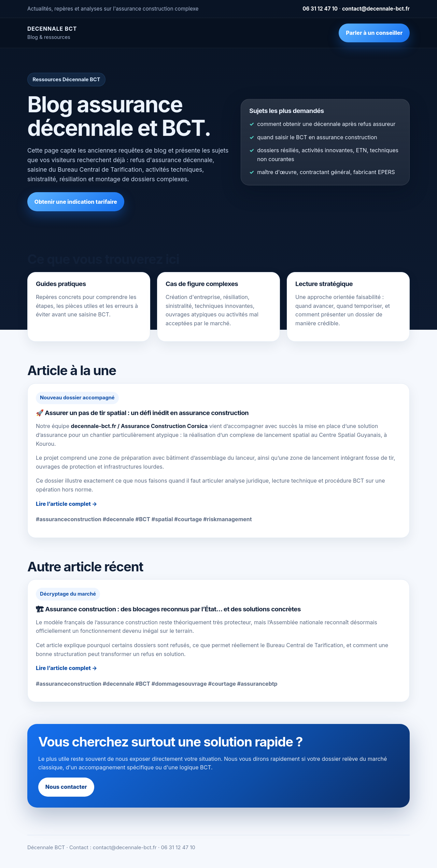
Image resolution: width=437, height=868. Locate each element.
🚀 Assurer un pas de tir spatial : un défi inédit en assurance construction (142, 413)
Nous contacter (66, 787)
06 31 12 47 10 (320, 9)
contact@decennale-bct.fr (376, 9)
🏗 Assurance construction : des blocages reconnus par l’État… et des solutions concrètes (168, 609)
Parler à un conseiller (374, 33)
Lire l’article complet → (67, 504)
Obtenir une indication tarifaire (76, 202)
